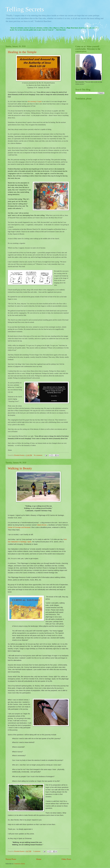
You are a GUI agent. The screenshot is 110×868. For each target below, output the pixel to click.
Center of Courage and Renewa (19, 527)
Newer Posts (11, 859)
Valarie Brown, (42, 525)
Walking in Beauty (20, 468)
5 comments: (37, 851)
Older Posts (66, 859)
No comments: (38, 455)
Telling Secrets (25, 9)
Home (39, 859)
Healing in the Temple (22, 52)
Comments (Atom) (19, 864)
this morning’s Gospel (35, 101)
